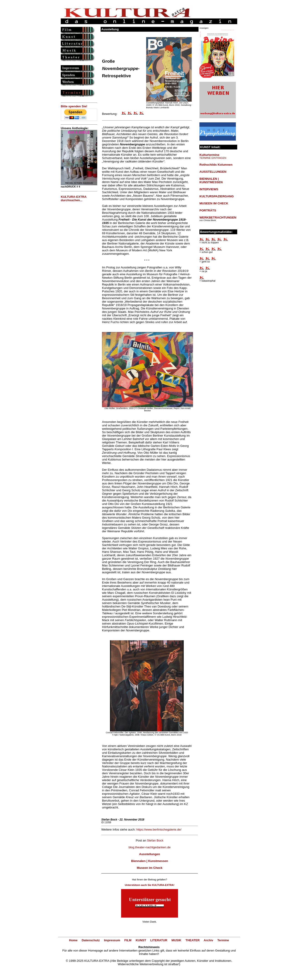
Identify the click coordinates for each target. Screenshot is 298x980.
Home (73, 940)
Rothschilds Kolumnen (216, 165)
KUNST (141, 940)
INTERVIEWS (209, 189)
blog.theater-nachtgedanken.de (150, 847)
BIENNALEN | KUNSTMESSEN (211, 180)
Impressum (112, 940)
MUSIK (176, 940)
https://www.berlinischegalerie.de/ (159, 830)
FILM (128, 940)
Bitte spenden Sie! (74, 106)
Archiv (208, 940)
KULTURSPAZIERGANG (217, 196)
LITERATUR (159, 940)
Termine (223, 940)
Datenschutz (91, 940)
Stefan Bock (155, 840)
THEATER (193, 940)
